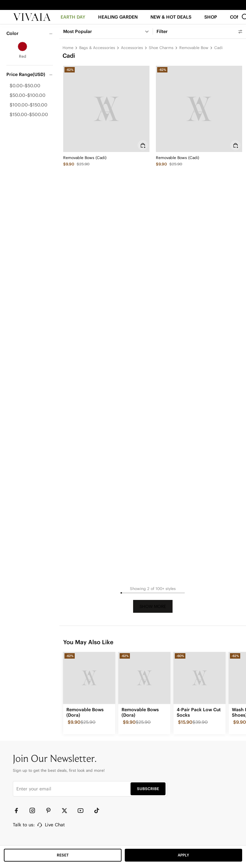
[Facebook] (19, 811)
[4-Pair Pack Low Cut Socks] (199, 678)
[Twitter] (67, 811)
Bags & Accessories (97, 48)
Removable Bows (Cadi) (85, 158)
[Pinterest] (51, 811)
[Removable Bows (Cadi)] (106, 109)
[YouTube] (83, 811)
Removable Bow (194, 48)
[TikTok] (99, 811)
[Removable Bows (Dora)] (89, 678)
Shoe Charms (161, 48)
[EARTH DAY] (73, 23)
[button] (171, 23)
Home (68, 48)
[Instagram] (35, 811)
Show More (153, 607)
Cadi (218, 48)
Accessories (132, 48)
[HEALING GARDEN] (118, 23)
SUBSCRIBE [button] (148, 789)
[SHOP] (211, 23)
